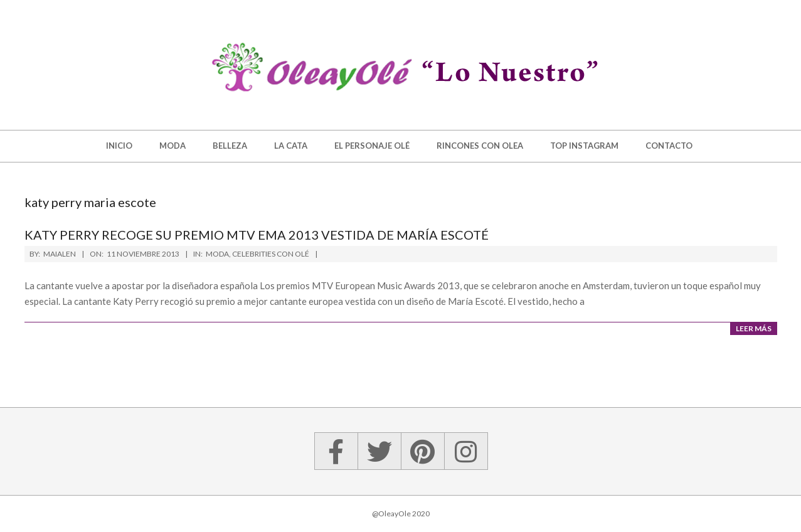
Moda (217, 254)
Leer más (754, 328)
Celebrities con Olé (271, 254)
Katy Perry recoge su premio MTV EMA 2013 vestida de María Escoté (257, 235)
